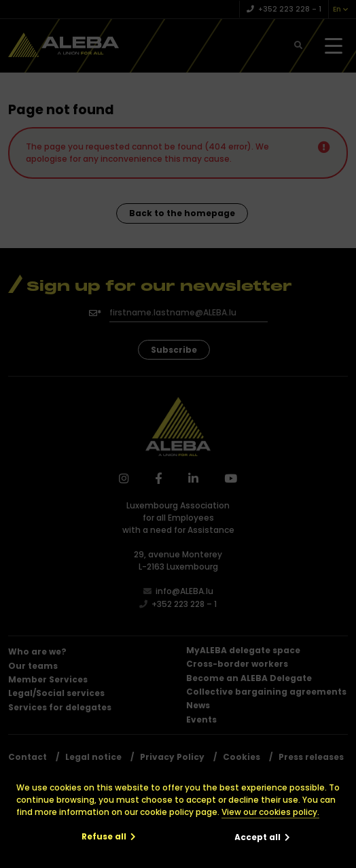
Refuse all (104, 836)
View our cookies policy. (270, 812)
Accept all (257, 837)
